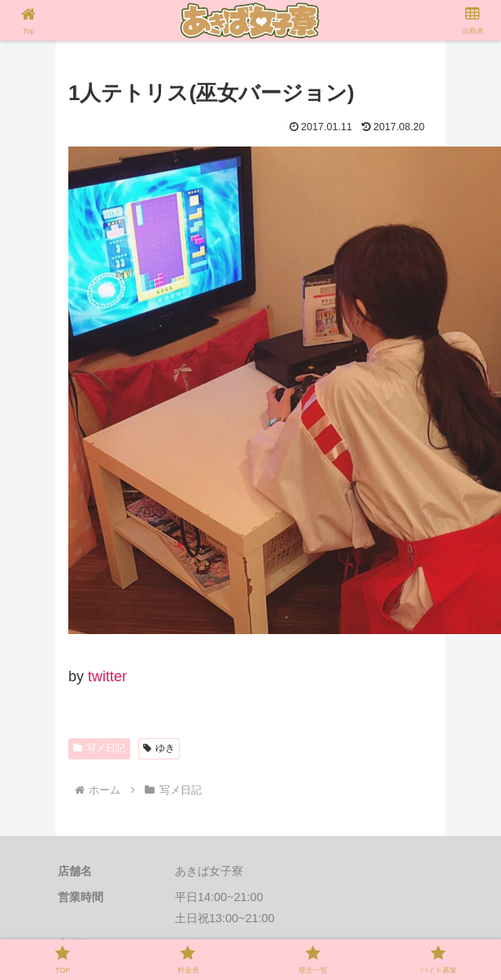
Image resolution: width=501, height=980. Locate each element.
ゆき (159, 748)
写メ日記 (99, 748)
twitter (107, 676)
